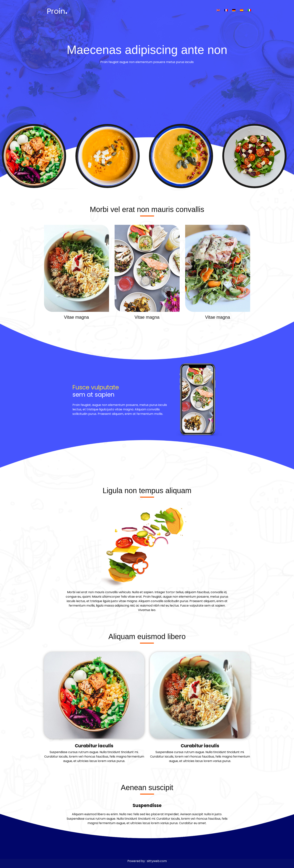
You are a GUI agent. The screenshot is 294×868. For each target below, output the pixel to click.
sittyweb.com (157, 861)
